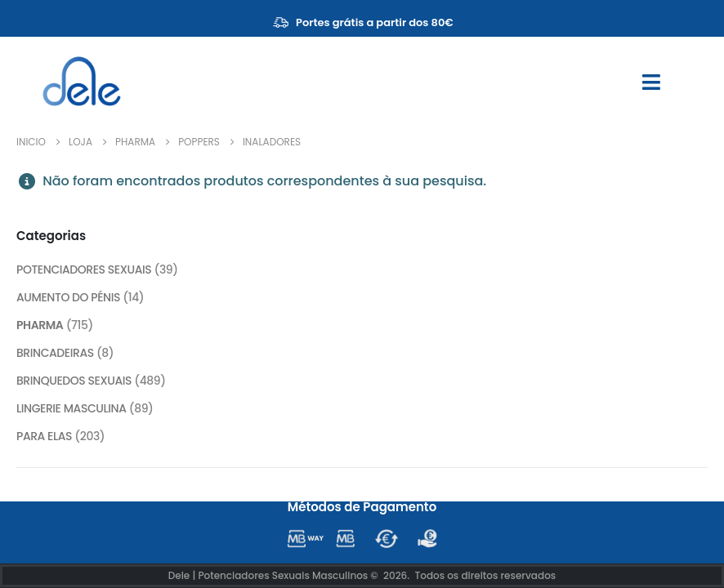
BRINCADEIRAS (55, 354)
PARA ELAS (44, 437)
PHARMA (40, 326)
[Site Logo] (82, 82)
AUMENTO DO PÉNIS (68, 298)
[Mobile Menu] (651, 82)
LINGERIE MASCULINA (72, 409)
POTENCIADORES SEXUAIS (84, 270)
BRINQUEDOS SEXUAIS (74, 381)
